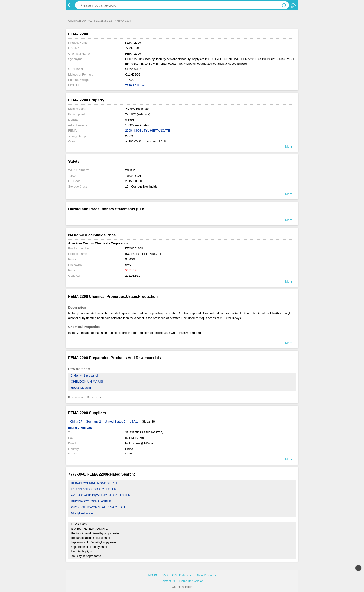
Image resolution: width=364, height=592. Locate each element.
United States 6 (115, 422)
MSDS (153, 575)
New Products (206, 575)
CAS (165, 575)
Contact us (168, 581)
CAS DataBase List (101, 21)
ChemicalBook (77, 21)
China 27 (76, 422)
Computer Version (192, 581)
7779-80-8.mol (135, 85)
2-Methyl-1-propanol (84, 375)
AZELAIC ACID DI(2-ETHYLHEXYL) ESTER (101, 495)
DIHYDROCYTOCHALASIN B (91, 501)
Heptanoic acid (81, 388)
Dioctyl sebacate (82, 513)
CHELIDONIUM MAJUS (87, 382)
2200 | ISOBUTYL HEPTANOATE (148, 131)
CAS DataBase (182, 575)
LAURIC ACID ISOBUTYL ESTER (94, 489)
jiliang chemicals (80, 428)
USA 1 (134, 422)
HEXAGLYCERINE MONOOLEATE (94, 483)
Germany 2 (93, 422)
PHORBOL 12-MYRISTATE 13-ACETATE (98, 507)
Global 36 (148, 422)
